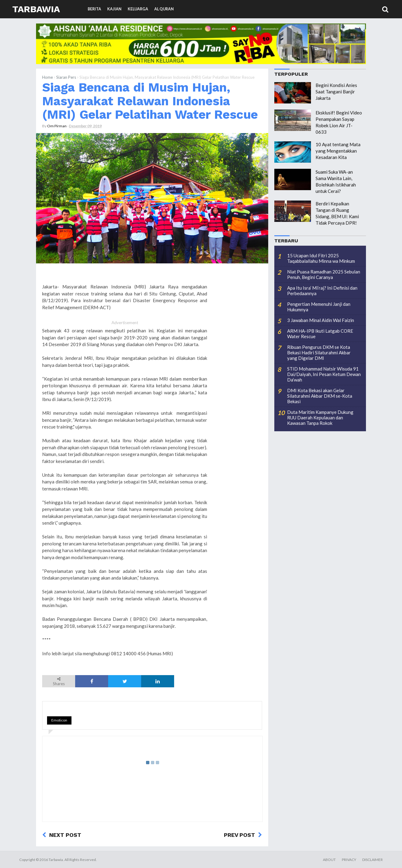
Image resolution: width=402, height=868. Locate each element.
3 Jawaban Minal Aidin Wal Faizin (321, 320)
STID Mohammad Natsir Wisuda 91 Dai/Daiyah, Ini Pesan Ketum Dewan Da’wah (324, 374)
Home (48, 77)
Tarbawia (36, 9)
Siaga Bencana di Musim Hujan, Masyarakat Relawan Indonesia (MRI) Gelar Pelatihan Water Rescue (150, 101)
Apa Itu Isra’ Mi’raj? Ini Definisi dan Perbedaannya (322, 291)
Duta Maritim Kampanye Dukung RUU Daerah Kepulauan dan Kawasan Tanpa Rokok (320, 418)
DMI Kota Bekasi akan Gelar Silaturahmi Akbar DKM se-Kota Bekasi (320, 396)
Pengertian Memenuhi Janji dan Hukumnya (319, 307)
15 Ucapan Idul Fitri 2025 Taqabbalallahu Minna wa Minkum (321, 258)
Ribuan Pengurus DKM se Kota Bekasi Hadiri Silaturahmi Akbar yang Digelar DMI (319, 353)
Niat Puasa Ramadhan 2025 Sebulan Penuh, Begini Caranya (324, 274)
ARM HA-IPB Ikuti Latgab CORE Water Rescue (320, 334)
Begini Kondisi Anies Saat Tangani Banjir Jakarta (336, 92)
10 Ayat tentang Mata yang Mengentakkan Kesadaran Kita (338, 151)
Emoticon (59, 720)
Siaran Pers (66, 77)
